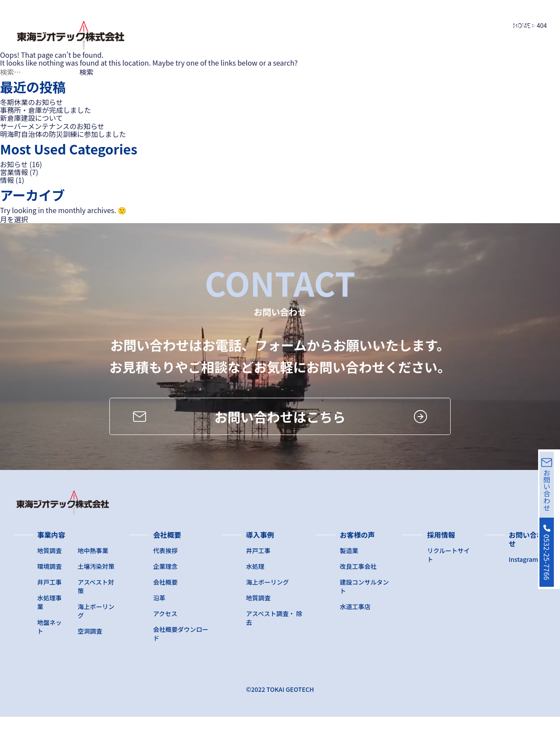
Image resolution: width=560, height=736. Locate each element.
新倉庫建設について (31, 118)
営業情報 (14, 172)
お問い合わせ (513, 26)
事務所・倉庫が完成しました (45, 110)
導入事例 (316, 26)
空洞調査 (90, 650)
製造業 (349, 570)
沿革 (159, 617)
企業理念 (165, 585)
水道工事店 (355, 626)
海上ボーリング (267, 601)
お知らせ (14, 164)
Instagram (523, 578)
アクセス (165, 633)
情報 (7, 180)
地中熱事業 (93, 570)
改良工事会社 (358, 585)
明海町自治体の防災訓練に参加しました (63, 134)
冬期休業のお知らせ (31, 102)
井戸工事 (49, 601)
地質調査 (49, 570)
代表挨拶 (165, 570)
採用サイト (429, 26)
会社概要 (265, 26)
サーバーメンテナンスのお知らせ (52, 126)
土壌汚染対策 (96, 585)
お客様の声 (371, 26)
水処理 (255, 585)
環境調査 (49, 585)
